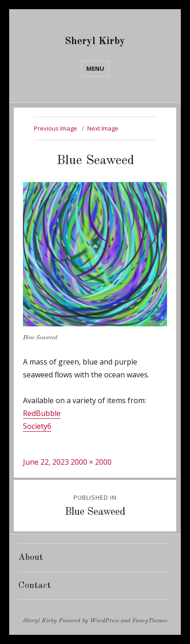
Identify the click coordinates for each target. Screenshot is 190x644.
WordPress (104, 621)
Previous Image (56, 128)
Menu (95, 68)
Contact (35, 586)
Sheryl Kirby (95, 41)
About (31, 558)
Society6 (37, 426)
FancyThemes (150, 621)
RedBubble (42, 413)
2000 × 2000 (91, 462)
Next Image (103, 128)
